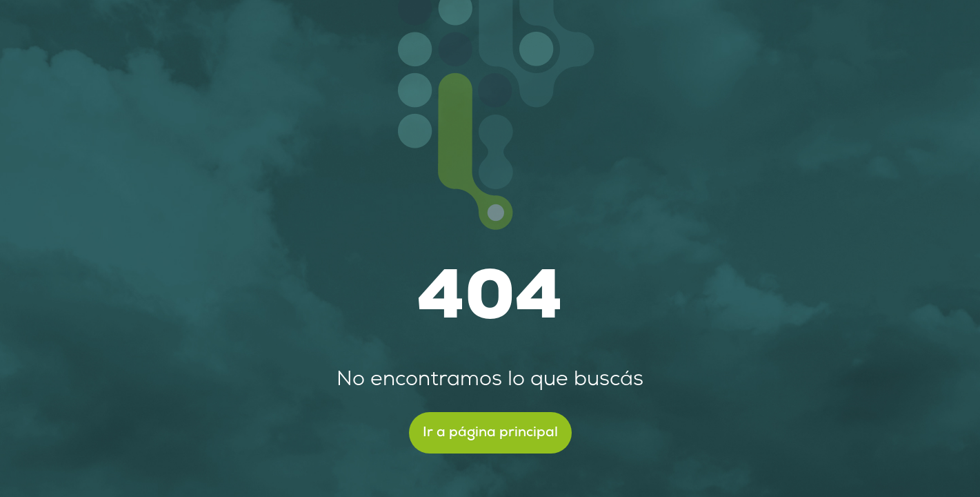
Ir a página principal (490, 433)
